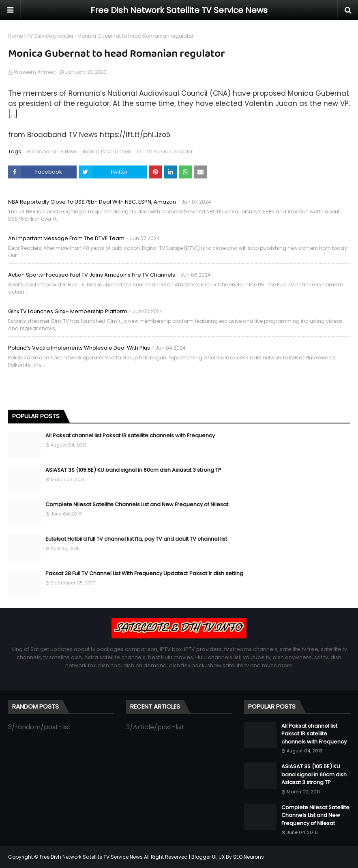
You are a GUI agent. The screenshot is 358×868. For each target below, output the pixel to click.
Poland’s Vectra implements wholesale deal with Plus (79, 348)
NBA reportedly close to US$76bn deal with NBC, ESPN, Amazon (92, 202)
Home (15, 36)
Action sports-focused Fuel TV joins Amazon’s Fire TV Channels (92, 275)
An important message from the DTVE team (66, 238)
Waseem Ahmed (35, 72)
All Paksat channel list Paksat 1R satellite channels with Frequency (130, 435)
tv (139, 151)
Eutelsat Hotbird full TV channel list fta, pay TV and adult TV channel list (136, 539)
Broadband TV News (53, 151)
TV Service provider (50, 36)
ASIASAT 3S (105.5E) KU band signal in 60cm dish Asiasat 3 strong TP (133, 470)
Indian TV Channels (107, 151)
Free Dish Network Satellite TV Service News (179, 10)
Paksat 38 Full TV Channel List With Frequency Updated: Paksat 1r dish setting (144, 573)
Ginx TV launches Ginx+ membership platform (68, 311)
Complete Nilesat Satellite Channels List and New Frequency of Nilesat (137, 504)
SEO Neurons (249, 857)
